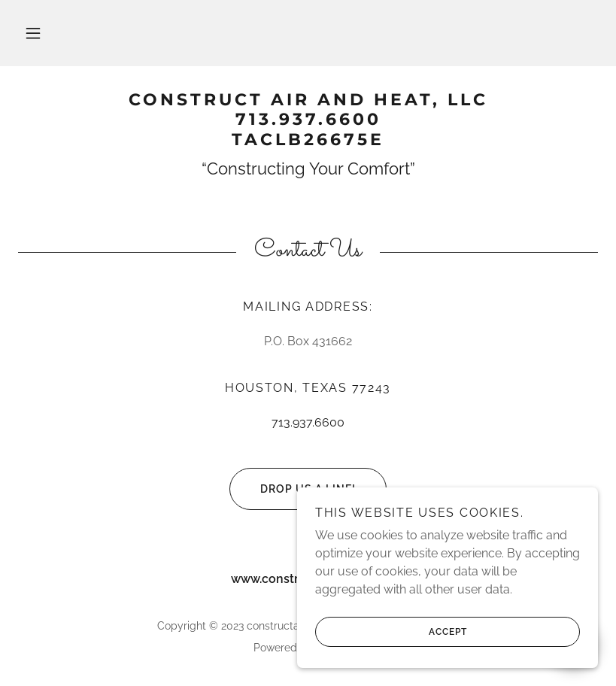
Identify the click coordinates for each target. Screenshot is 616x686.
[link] (308, 141)
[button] (33, 33)
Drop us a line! (293, 489)
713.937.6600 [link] (308, 422)
